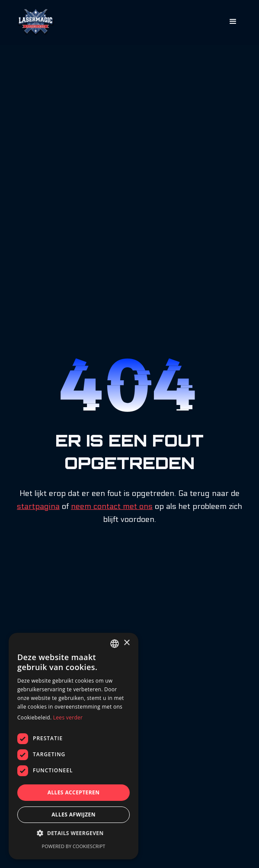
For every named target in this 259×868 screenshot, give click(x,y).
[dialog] (74, 746)
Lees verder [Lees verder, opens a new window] (68, 717)
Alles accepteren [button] (74, 792)
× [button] (126, 643)
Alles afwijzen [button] (74, 815)
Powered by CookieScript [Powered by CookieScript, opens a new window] (74, 846)
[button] (233, 22)
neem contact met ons (112, 507)
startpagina (38, 507)
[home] (34, 23)
